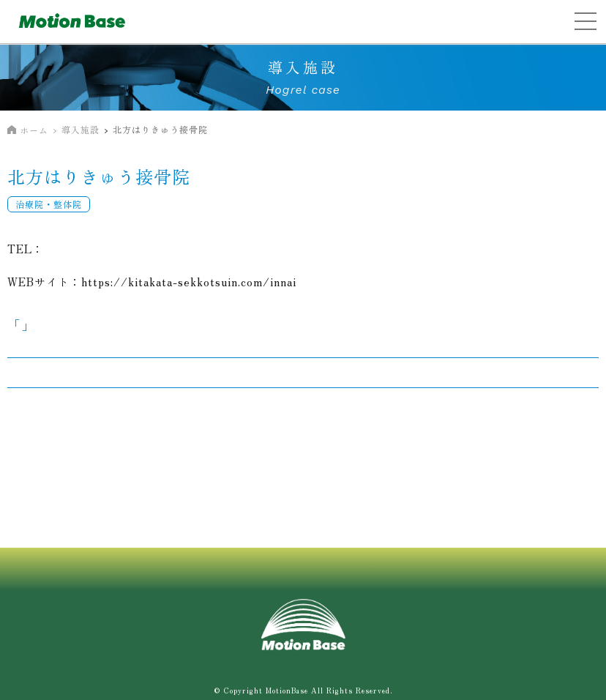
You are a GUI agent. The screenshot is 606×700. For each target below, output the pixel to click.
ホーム (34, 130)
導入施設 (81, 129)
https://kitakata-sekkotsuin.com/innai (189, 282)
